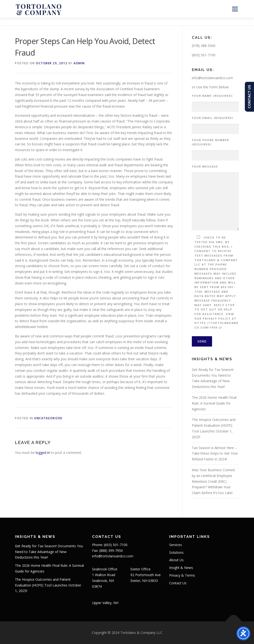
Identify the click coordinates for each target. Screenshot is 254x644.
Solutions (176, 552)
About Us (176, 560)
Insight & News (181, 568)
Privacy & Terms (182, 575)
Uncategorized (48, 418)
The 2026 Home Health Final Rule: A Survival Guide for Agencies (214, 403)
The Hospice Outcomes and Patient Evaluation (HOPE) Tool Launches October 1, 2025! (48, 585)
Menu (235, 9)
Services (176, 545)
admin (79, 63)
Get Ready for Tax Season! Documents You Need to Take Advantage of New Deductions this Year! (49, 552)
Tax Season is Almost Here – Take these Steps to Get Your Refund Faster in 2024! (215, 454)
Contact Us (178, 583)
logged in (43, 453)
